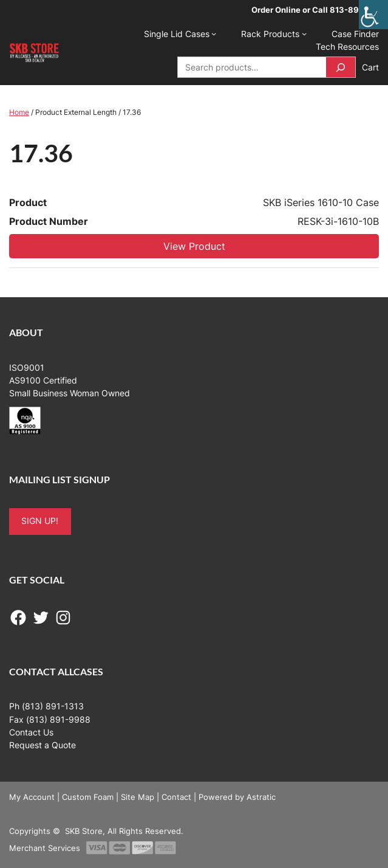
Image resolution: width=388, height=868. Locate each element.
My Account (32, 797)
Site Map (138, 797)
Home (19, 112)
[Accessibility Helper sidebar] (373, 15)
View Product (194, 246)
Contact (176, 797)
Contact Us (31, 732)
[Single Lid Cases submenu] (214, 33)
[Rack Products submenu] (304, 33)
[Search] (341, 67)
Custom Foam (88, 797)
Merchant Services (45, 848)
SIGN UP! (40, 521)
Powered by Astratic (237, 797)
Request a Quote (43, 745)
